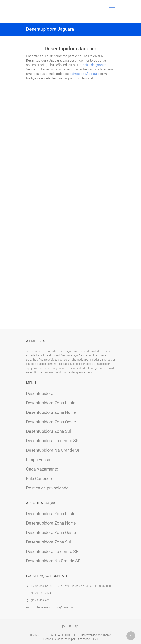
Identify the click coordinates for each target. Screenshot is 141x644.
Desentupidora (40, 393)
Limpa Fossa (38, 460)
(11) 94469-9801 (41, 600)
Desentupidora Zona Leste (51, 403)
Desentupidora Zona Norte (51, 412)
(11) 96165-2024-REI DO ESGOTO (59, 635)
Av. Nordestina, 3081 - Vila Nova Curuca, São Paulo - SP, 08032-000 (71, 586)
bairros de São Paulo (85, 74)
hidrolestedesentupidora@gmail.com (53, 607)
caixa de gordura (95, 65)
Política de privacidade (47, 488)
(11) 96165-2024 (41, 593)
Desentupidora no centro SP (52, 441)
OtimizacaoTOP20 (87, 639)
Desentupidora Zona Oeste (51, 422)
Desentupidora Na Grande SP (53, 450)
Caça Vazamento (42, 469)
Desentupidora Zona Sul (48, 431)
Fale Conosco (39, 479)
